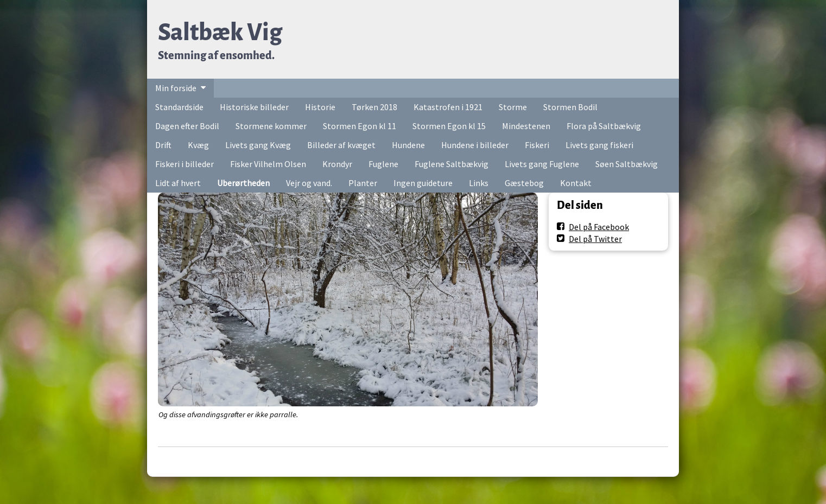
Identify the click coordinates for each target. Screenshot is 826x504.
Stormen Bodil (570, 107)
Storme (513, 107)
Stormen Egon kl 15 (449, 126)
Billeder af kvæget (341, 145)
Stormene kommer (271, 126)
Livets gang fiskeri (599, 145)
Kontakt (576, 183)
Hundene (408, 145)
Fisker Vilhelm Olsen (268, 164)
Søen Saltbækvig (627, 164)
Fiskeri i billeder (185, 164)
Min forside (176, 88)
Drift (163, 145)
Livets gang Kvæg (258, 145)
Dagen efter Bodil (187, 126)
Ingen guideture (423, 183)
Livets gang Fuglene (542, 164)
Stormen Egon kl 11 (360, 126)
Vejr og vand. (309, 183)
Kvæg (198, 145)
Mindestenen (526, 126)
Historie (320, 107)
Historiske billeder (254, 107)
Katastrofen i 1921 (448, 107)
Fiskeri (537, 145)
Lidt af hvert (178, 183)
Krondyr (337, 164)
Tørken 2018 (374, 107)
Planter (363, 183)
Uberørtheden (243, 183)
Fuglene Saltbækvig (452, 164)
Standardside (179, 107)
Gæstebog (524, 183)
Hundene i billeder (475, 145)
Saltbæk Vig (220, 32)
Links (479, 183)
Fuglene (383, 164)
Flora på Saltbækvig (604, 126)
